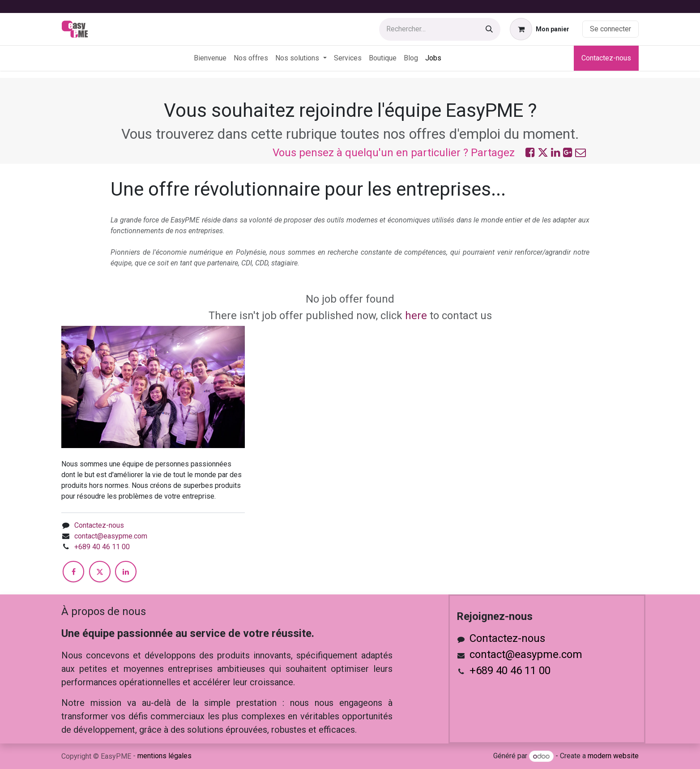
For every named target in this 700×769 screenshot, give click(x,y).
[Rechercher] (489, 29)
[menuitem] (210, 58)
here (416, 316)
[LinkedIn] (126, 572)
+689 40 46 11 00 (102, 547)
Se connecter (610, 29)
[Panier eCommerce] (540, 29)
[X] (100, 572)
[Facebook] (73, 572)
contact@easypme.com (111, 536)
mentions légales (164, 756)
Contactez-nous (606, 58)
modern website (613, 756)
